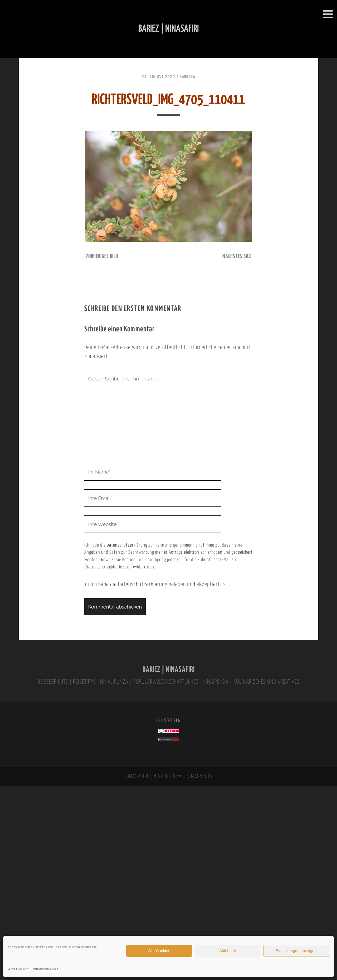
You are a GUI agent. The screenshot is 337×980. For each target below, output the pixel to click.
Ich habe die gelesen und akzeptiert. (155, 585)
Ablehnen (228, 951)
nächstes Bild (237, 257)
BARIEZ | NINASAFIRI (169, 670)
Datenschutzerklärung (46, 969)
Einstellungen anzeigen (296, 951)
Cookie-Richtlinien (18, 969)
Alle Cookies (159, 951)
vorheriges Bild (102, 257)
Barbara (187, 77)
